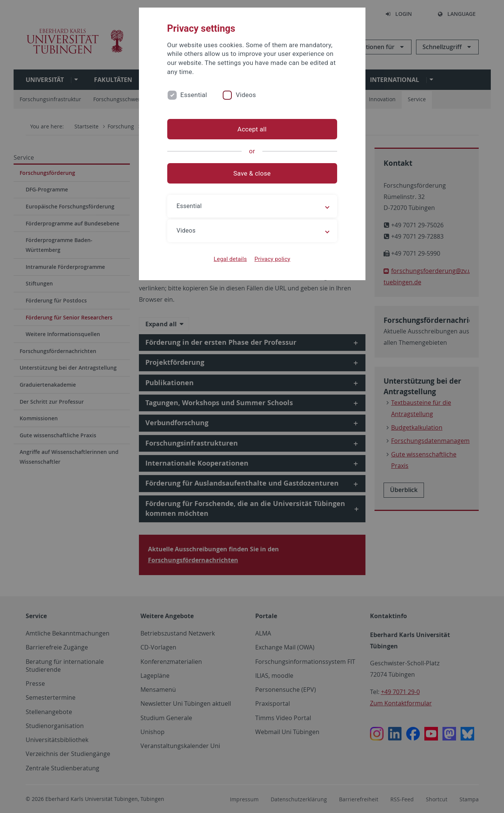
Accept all (252, 129)
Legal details (230, 259)
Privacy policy (272, 259)
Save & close (252, 173)
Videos (246, 95)
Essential (194, 95)
